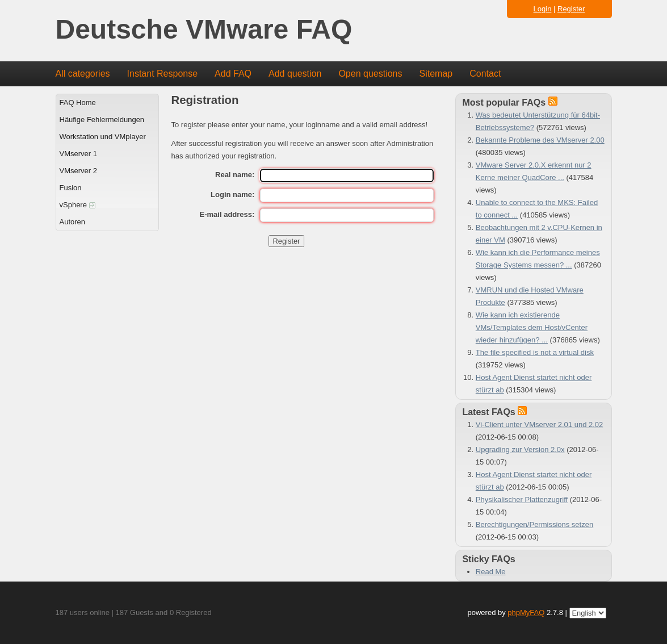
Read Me (491, 572)
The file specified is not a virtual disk (535, 352)
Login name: (232, 195)
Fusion (71, 188)
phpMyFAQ (526, 612)
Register (571, 9)
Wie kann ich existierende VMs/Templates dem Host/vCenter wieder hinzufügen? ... (532, 327)
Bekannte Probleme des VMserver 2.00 (540, 140)
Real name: (235, 175)
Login (543, 9)
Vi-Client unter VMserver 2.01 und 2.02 (540, 425)
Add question (295, 74)
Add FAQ (233, 74)
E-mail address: (227, 214)
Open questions (370, 74)
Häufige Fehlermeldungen (102, 120)
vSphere (77, 205)
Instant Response (163, 74)
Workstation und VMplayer (103, 137)
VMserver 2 (78, 171)
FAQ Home (78, 103)
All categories (83, 74)
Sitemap (436, 74)
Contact (485, 74)
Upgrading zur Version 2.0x (520, 449)
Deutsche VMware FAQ (204, 30)
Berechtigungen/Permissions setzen (534, 524)
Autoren (73, 222)
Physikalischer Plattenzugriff (522, 499)
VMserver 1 (78, 154)
